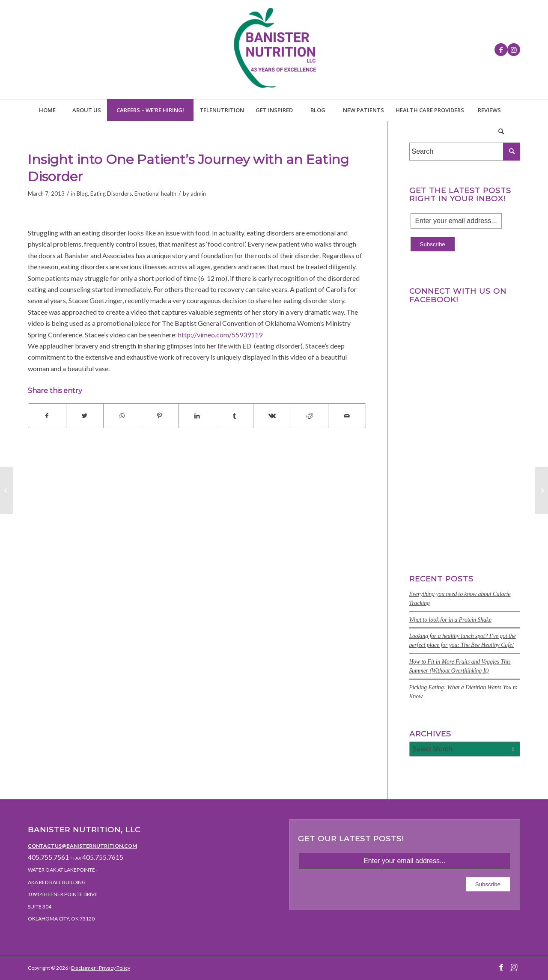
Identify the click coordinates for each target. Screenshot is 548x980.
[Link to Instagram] (514, 50)
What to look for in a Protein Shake (450, 620)
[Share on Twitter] (85, 416)
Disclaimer (83, 968)
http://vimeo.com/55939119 (220, 335)
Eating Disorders (111, 194)
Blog (82, 194)
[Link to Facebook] (501, 50)
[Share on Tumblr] (235, 416)
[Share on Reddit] (310, 416)
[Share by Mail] (347, 416)
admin (198, 194)
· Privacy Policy (113, 968)
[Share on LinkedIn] (197, 416)
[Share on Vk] (272, 416)
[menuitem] (47, 110)
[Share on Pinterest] (160, 416)
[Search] (501, 131)
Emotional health (155, 194)
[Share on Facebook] (47, 416)
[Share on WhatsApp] (122, 416)
